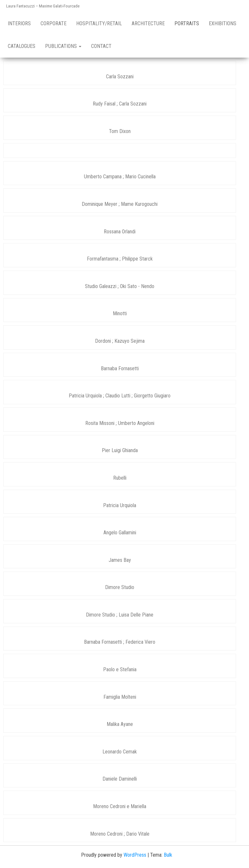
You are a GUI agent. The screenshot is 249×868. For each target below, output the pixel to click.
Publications (63, 46)
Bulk (168, 855)
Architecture (148, 23)
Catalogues (22, 46)
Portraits (187, 23)
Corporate (53, 23)
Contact (101, 46)
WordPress (135, 855)
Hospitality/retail (99, 23)
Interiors (19, 23)
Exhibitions (223, 23)
